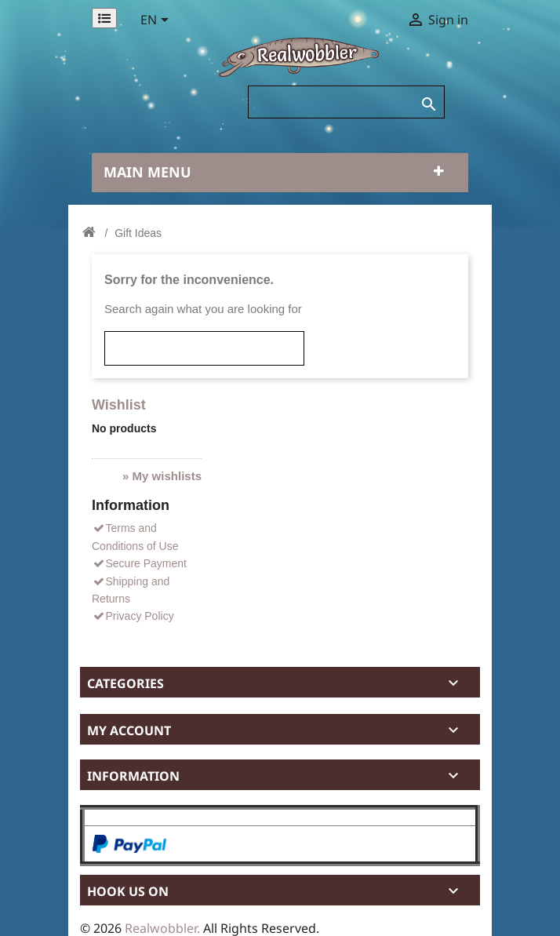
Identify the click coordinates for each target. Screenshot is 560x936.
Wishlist (119, 405)
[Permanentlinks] (104, 18)
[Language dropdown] (157, 21)
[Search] (346, 102)
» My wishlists (162, 476)
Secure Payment (139, 563)
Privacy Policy (133, 616)
